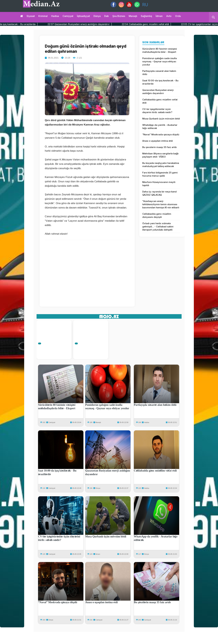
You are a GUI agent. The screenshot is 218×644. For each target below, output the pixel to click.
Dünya (97, 16)
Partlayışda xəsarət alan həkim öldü (159, 73)
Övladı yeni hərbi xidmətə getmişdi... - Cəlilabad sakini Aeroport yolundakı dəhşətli (158, 227)
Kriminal (43, 16)
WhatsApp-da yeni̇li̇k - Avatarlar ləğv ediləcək (160, 127)
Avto (169, 16)
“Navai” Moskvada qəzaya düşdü (161, 134)
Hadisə (55, 16)
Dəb (107, 16)
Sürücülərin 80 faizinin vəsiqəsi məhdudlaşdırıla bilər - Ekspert (160, 50)
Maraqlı (133, 16)
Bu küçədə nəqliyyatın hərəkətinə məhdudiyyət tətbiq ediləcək (161, 165)
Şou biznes (119, 16)
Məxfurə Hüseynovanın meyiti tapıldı (159, 184)
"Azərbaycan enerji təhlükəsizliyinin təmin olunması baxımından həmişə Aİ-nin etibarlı (161, 204)
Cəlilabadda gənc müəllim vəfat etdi (160, 101)
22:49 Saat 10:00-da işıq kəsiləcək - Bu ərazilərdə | (39, 24)
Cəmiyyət (68, 16)
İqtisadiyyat (83, 16)
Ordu (178, 16)
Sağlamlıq (146, 16)
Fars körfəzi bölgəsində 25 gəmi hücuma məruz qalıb (160, 174)
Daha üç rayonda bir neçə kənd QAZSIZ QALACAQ (159, 193)
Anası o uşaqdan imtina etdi (158, 141)
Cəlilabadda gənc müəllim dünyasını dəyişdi (157, 215)
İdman (159, 16)
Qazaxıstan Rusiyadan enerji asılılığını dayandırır (158, 92)
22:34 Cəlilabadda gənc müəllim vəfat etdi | (178, 24)
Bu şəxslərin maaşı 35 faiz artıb (159, 147)
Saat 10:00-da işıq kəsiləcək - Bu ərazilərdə (160, 82)
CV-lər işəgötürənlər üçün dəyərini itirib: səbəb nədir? (157, 111)
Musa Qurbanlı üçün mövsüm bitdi (161, 119)
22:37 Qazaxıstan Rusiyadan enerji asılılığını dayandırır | (111, 24)
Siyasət (31, 16)
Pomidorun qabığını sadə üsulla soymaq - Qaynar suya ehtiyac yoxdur (160, 61)
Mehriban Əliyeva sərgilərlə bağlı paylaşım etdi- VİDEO (160, 155)
